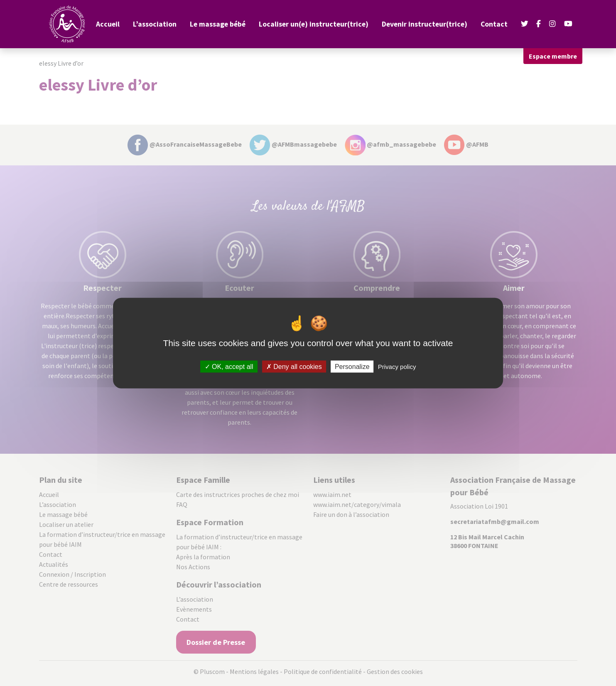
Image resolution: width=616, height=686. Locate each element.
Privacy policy (397, 367)
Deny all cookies (294, 367)
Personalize (352, 367)
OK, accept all (229, 367)
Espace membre (553, 56)
